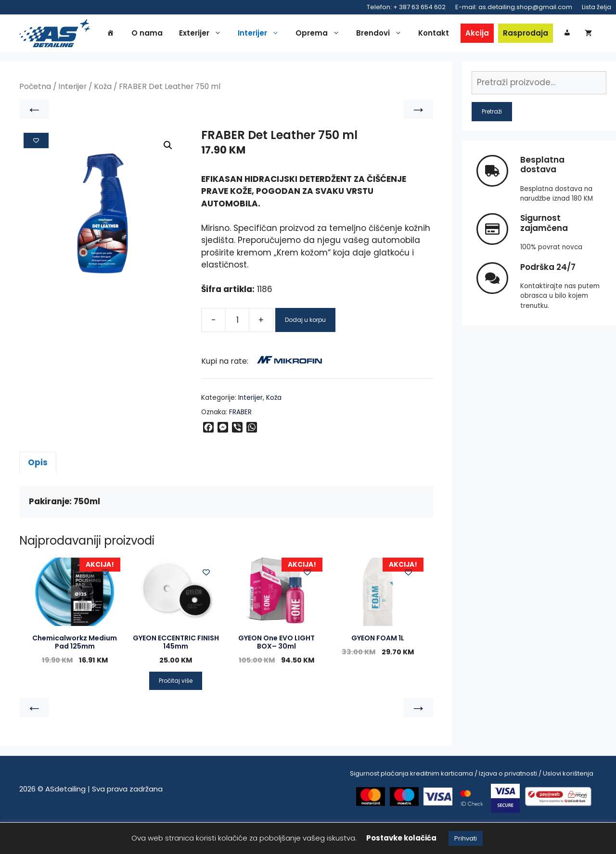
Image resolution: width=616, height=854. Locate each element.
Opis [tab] (38, 494)
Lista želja (597, 7)
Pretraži (492, 143)
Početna (35, 119)
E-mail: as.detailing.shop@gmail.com (514, 7)
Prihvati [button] (466, 838)
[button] (168, 178)
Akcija (494, 34)
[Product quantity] (237, 352)
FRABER (240, 444)
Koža (103, 119)
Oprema (337, 35)
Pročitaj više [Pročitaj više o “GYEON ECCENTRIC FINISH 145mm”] (176, 712)
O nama (164, 34)
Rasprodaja (542, 34)
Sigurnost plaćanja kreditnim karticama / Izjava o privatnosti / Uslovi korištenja (472, 805)
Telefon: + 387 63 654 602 (406, 7)
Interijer (278, 35)
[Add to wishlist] (36, 172)
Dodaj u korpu (305, 352)
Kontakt (450, 34)
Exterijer (219, 35)
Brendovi (398, 35)
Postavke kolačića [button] (401, 838)
